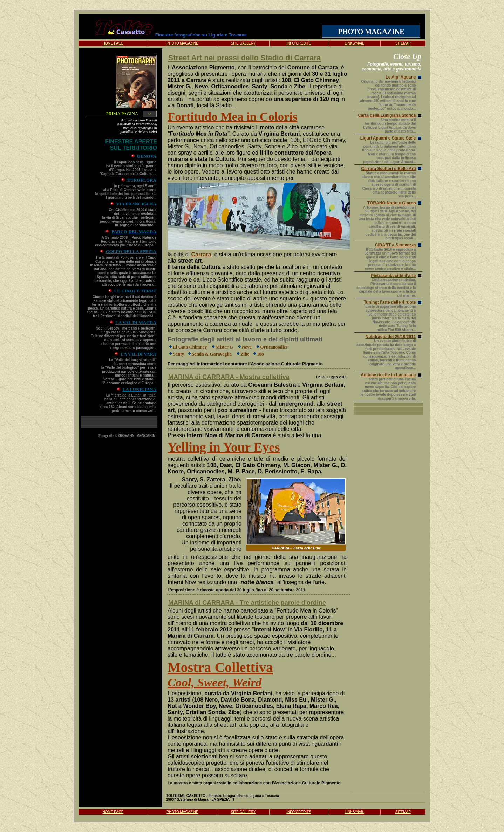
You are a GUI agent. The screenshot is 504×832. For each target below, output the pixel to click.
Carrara (201, 254)
